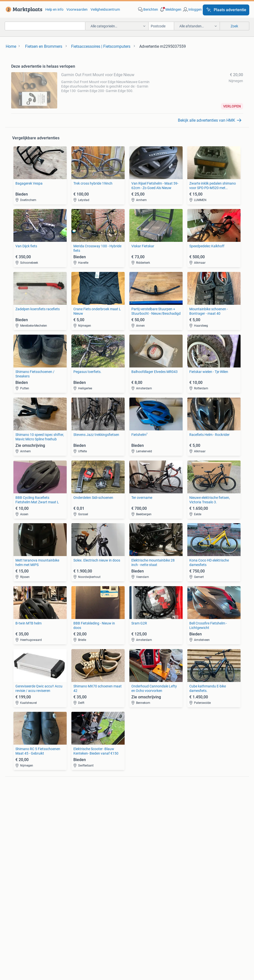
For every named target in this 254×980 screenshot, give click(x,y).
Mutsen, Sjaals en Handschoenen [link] (153, 850)
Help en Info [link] (128, 908)
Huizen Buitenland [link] (83, 858)
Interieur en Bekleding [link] (144, 824)
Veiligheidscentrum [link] (105, 9)
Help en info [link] (54, 9)
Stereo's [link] (17, 816)
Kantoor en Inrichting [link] (201, 850)
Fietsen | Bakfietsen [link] (200, 809)
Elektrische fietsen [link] (199, 801)
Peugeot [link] (76, 816)
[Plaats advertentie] (226, 10)
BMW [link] (73, 801)
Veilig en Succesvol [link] (93, 908)
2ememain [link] (185, 931)
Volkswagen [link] (79, 824)
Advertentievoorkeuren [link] (127, 917)
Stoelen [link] (17, 858)
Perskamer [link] (110, 931)
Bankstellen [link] (20, 843)
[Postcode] (161, 26)
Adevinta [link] (135, 931)
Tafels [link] (16, 865)
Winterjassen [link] (137, 865)
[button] (170, 9)
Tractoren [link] (193, 865)
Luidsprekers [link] (21, 809)
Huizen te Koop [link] (81, 843)
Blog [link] (20, 908)
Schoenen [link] (135, 858)
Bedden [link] (17, 850)
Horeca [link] (191, 843)
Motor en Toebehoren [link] (144, 816)
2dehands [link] (159, 931)
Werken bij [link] (84, 931)
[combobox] (45, 26)
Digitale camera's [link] (24, 801)
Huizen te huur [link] (80, 850)
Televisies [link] (18, 824)
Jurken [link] (132, 843)
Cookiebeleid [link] (227, 908)
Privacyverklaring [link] (193, 908)
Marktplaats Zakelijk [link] (50, 908)
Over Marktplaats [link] (52, 931)
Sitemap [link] (210, 931)
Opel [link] (73, 809)
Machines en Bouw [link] (200, 858)
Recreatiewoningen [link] (84, 865)
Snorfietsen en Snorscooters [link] (207, 824)
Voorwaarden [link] (77, 9)
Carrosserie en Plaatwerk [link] (146, 809)
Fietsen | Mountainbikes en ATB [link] (209, 816)
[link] (23, 9)
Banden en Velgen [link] (141, 801)
